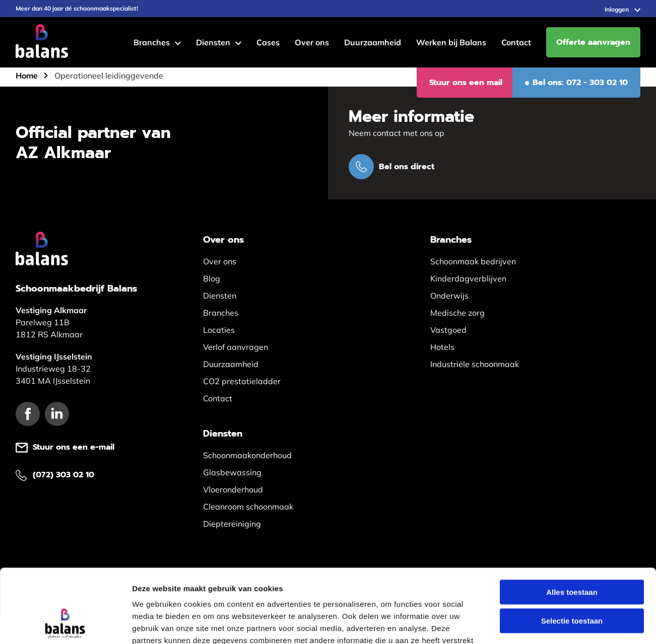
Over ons (312, 42)
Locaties (219, 330)
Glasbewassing (232, 472)
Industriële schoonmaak (475, 364)
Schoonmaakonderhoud (247, 455)
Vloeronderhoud (233, 489)
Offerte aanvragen (593, 42)
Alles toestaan (572, 523)
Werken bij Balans (451, 42)
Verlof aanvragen (236, 347)
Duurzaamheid (373, 42)
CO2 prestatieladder (242, 381)
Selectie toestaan (572, 552)
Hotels (442, 347)
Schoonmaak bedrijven (473, 261)
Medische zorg (457, 313)
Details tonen (544, 624)
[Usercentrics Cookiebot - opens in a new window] (65, 624)
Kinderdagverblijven (468, 278)
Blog (212, 278)
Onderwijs (449, 296)
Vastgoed (448, 330)
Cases (268, 42)
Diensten (213, 42)
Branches (152, 42)
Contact (516, 42)
